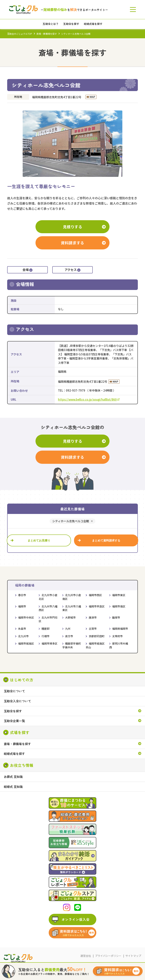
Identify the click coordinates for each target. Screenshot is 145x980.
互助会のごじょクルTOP (20, 34)
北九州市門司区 (48, 619)
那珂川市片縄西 (119, 645)
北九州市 (23, 636)
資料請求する (72, 243)
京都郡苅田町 (97, 636)
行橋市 (46, 636)
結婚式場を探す (14, 754)
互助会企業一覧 (14, 721)
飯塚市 (116, 617)
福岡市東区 (119, 595)
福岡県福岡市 (120, 629)
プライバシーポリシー (108, 956)
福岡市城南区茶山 (95, 645)
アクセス (73, 270)
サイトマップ (133, 956)
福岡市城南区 (26, 643)
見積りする (73, 227)
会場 (27, 270)
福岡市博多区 (49, 643)
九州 (68, 629)
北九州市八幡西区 (48, 608)
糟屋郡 (46, 629)
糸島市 (22, 629)
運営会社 (86, 956)
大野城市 (70, 617)
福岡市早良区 (97, 606)
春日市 (22, 595)
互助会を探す (13, 711)
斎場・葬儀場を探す (47, 34)
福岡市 (22, 606)
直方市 (69, 636)
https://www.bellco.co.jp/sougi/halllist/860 (89, 399)
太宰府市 (117, 636)
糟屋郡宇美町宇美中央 (72, 645)
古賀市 (93, 629)
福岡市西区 (95, 595)
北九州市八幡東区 (72, 608)
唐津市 (93, 617)
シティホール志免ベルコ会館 (71, 521)
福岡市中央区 (26, 617)
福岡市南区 (119, 606)
